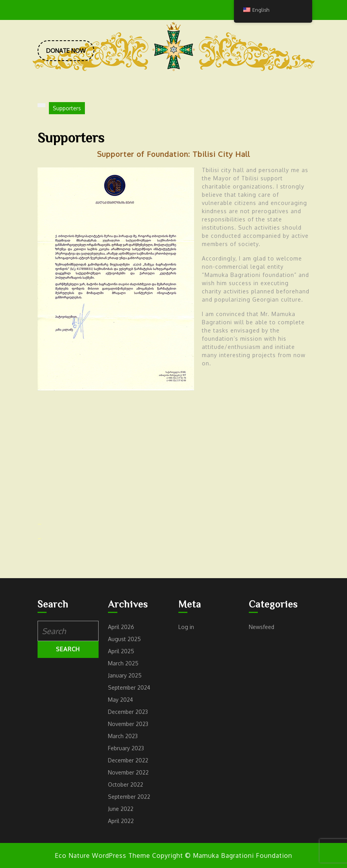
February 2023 (126, 748)
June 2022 (121, 809)
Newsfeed (262, 627)
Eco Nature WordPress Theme (102, 855)
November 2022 (128, 772)
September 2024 (129, 687)
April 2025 (121, 651)
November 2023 (128, 724)
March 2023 (123, 736)
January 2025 (125, 675)
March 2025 (123, 663)
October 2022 (126, 784)
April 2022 (121, 821)
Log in (186, 627)
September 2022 (129, 797)
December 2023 (128, 712)
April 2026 (121, 627)
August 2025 (124, 639)
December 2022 (128, 760)
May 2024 (120, 700)
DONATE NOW (70, 54)
